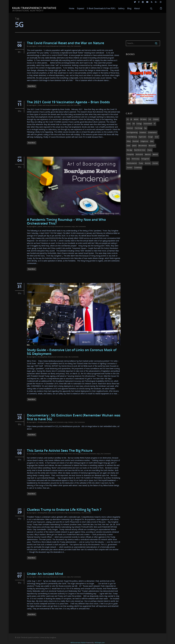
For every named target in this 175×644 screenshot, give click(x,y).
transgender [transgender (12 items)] (145, 159)
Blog (129, 8)
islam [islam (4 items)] (152, 141)
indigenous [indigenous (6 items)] (144, 141)
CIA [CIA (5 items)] (134, 124)
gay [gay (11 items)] (145, 128)
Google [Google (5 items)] (151, 137)
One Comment (86, 513)
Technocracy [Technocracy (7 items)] (136, 159)
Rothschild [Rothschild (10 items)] (139, 154)
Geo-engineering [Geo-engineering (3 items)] (132, 133)
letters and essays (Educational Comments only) (54, 46)
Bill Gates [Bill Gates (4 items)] (143, 119)
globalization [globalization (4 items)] (152, 133)
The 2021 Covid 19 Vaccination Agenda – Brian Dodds (68, 102)
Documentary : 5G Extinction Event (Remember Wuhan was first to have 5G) (74, 417)
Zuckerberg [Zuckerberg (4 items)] (138, 168)
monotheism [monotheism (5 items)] (143, 146)
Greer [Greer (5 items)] (157, 137)
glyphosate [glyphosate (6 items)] (142, 137)
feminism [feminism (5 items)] (130, 128)
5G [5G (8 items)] (128, 119)
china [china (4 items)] (129, 124)
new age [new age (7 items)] (129, 150)
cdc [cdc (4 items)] (150, 119)
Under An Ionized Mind (45, 574)
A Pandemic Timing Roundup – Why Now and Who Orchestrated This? (66, 221)
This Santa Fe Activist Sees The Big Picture (60, 450)
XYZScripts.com (100, 643)
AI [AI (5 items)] (131, 119)
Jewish (40, 227)
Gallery (121, 8)
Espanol (81, 8)
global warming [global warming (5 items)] (132, 137)
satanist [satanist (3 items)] (155, 154)
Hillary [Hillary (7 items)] (129, 141)
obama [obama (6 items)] (150, 150)
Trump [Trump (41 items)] (141, 163)
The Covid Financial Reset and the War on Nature (66, 43)
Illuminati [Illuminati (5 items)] (136, 141)
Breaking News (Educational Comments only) (53, 357)
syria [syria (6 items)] (128, 159)
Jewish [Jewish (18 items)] (134, 146)
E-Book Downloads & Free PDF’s (101, 8)
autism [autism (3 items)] (136, 119)
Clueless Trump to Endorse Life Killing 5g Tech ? (64, 510)
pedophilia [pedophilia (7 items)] (130, 154)
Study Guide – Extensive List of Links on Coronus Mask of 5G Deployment (72, 352)
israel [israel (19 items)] (128, 146)
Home (72, 8)
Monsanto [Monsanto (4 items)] (152, 146)
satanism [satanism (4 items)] (148, 154)
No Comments (76, 46)
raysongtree (33, 46)
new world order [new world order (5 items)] (140, 150)
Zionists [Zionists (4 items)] (129, 168)
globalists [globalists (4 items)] (143, 133)
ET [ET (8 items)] (155, 124)
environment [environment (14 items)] (148, 124)
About (137, 8)
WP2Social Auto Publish (78, 643)
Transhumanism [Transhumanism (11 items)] (132, 163)
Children (71, 422)
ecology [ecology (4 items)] (139, 124)
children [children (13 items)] (156, 119)
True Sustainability (74, 513)
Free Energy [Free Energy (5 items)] (139, 128)
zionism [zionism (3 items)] (155, 163)
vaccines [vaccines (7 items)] (148, 163)
